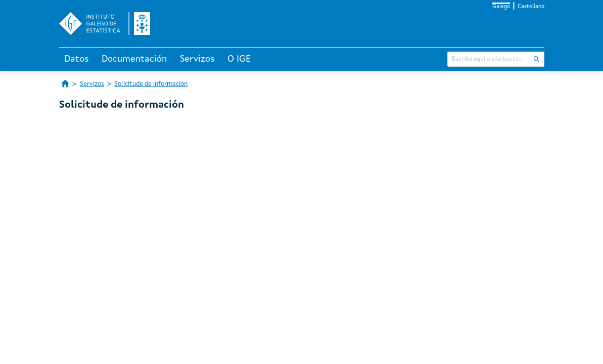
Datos (77, 59)
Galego (501, 7)
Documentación (134, 59)
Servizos (197, 59)
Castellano (531, 7)
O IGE (239, 59)
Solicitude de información (151, 84)
